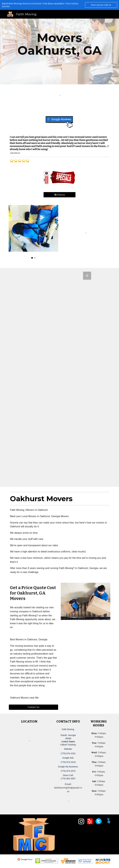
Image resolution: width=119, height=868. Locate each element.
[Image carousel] (33, 232)
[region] (59, 5)
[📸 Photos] (59, 195)
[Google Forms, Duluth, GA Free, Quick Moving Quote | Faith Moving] (59, 377)
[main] (59, 44)
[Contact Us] (33, 707)
